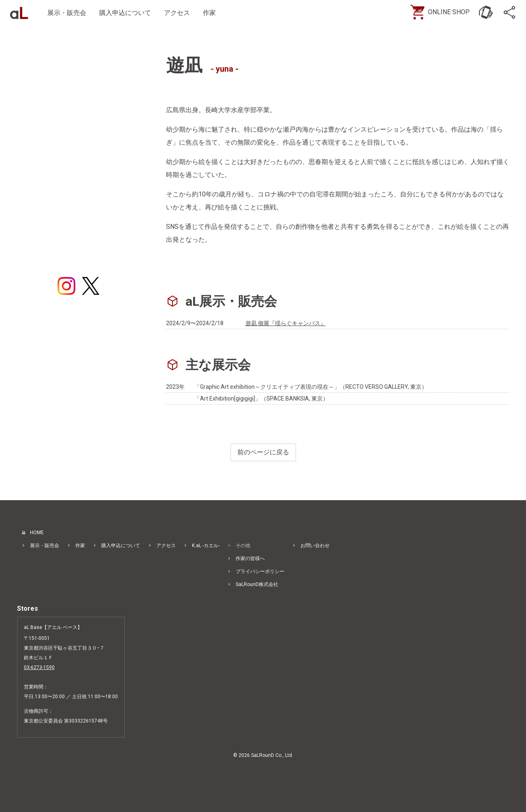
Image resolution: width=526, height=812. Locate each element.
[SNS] (510, 12)
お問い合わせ (315, 546)
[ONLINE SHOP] (443, 12)
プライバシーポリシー (260, 571)
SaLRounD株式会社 (257, 584)
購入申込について (125, 13)
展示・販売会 (67, 13)
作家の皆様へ (250, 558)
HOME (37, 533)
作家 (209, 13)
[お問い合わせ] (486, 12)
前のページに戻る (263, 452)
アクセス (177, 13)
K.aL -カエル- (206, 546)
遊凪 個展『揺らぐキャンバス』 (286, 323)
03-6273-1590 (39, 667)
